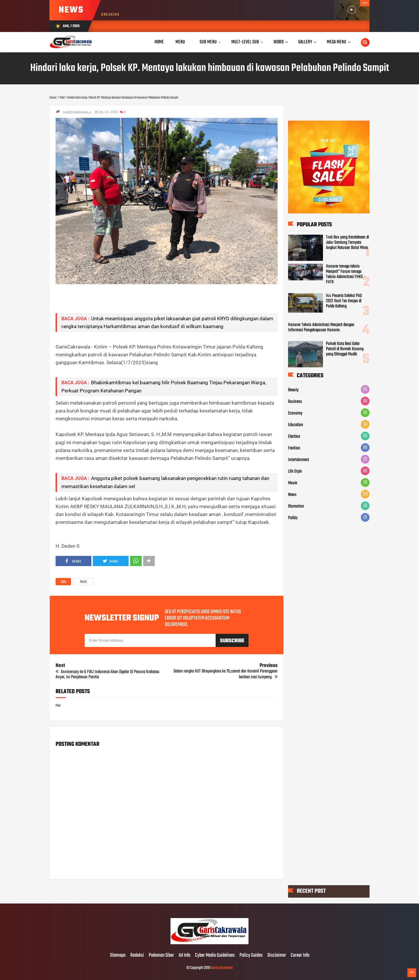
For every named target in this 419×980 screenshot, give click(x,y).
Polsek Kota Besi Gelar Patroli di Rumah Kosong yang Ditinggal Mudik (345, 349)
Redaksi (137, 956)
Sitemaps (118, 956)
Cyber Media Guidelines (215, 956)
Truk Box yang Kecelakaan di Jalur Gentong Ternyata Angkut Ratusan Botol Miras (347, 243)
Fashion (294, 448)
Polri (84, 582)
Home (159, 42)
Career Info (300, 956)
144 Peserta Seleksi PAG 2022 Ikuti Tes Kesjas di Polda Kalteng (344, 301)
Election (294, 436)
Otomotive (296, 506)
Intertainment (299, 460)
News (292, 495)
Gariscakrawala (222, 968)
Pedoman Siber (161, 956)
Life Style (295, 471)
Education (296, 425)
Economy (295, 413)
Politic (293, 518)
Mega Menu (337, 42)
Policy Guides (251, 956)
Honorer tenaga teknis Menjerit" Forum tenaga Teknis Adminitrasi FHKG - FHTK (346, 274)
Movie (293, 483)
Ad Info (184, 956)
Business (295, 401)
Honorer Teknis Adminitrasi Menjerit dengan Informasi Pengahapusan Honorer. (321, 328)
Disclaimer (277, 956)
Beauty (293, 390)
